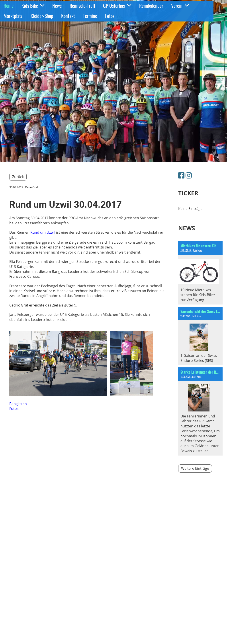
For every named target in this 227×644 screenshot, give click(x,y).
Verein (180, 6)
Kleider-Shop (42, 16)
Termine (90, 16)
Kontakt (68, 16)
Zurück (18, 177)
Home (9, 6)
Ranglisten (18, 404)
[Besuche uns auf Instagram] (189, 175)
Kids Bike (33, 6)
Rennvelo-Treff (82, 6)
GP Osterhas (117, 6)
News (57, 6)
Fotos (110, 16)
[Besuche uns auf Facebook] (181, 175)
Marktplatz (13, 16)
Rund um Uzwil (43, 232)
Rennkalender (151, 6)
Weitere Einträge (195, 468)
